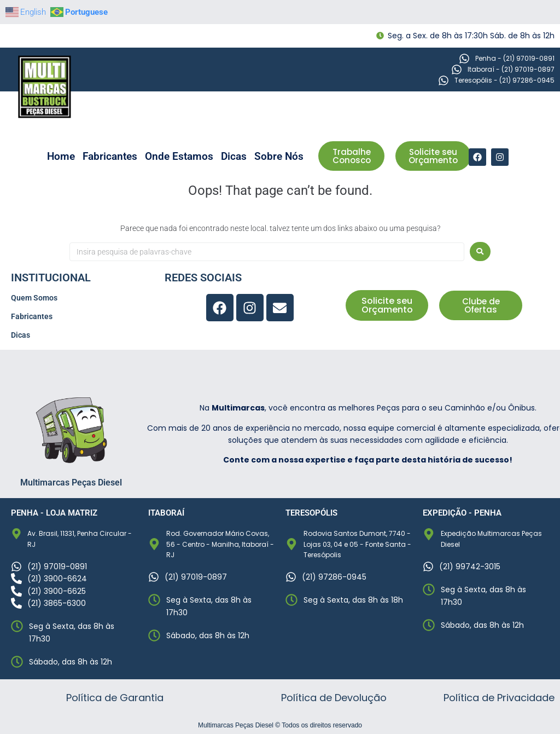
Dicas (234, 156)
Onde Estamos (179, 156)
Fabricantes (110, 156)
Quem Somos (34, 298)
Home (61, 156)
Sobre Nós (279, 156)
